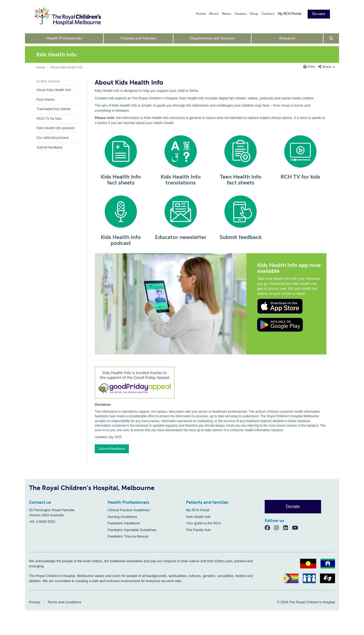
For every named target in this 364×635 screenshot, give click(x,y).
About (214, 14)
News (227, 14)
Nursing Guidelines (122, 517)
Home (201, 14)
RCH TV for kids (49, 119)
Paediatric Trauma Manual (128, 536)
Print (310, 67)
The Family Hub (198, 530)
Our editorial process (53, 138)
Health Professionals (64, 38)
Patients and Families (138, 38)
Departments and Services (212, 38)
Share (327, 67)
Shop (254, 14)
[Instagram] (279, 528)
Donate (319, 14)
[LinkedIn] (288, 528)
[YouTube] (297, 528)
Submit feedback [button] (112, 449)
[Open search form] (331, 38)
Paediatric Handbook (124, 523)
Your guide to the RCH (203, 523)
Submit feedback (50, 147)
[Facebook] (270, 528)
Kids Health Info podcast (55, 128)
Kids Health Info (198, 517)
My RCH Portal (290, 14)
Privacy (35, 602)
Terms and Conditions (64, 602)
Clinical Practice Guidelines (129, 510)
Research (287, 38)
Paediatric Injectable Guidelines (132, 530)
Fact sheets (45, 99)
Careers (241, 14)
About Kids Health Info (66, 67)
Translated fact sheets (54, 109)
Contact (268, 14)
